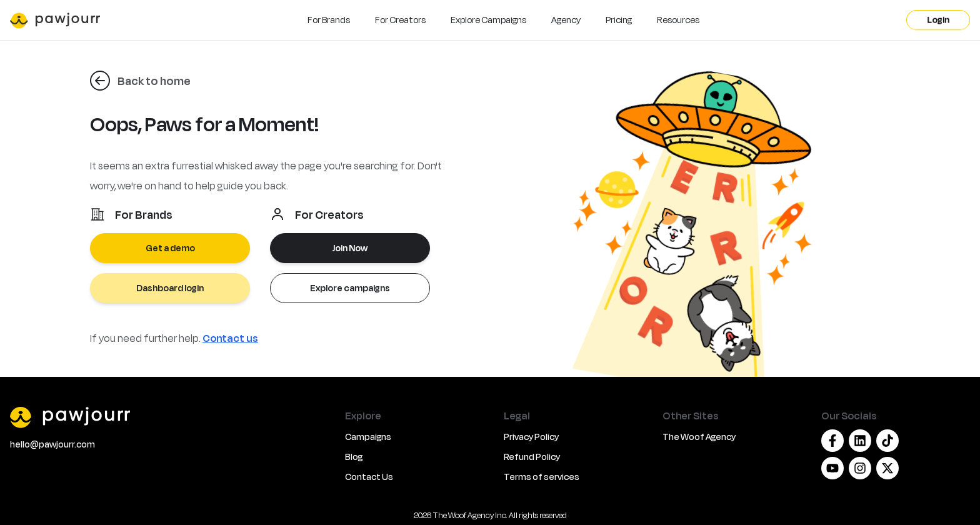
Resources (678, 20)
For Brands (329, 20)
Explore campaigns (350, 288)
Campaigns (368, 437)
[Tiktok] (887, 441)
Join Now (350, 248)
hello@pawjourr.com (52, 444)
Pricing (619, 20)
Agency (566, 20)
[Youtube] (832, 468)
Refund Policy (532, 457)
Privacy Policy (531, 437)
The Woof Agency (699, 437)
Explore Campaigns (488, 20)
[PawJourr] (170, 417)
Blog (354, 457)
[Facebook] (832, 441)
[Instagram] (860, 468)
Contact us (230, 338)
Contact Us (369, 477)
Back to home (154, 81)
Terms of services (542, 477)
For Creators (400, 20)
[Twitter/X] (887, 468)
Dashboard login (170, 288)
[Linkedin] (860, 441)
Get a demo (170, 248)
